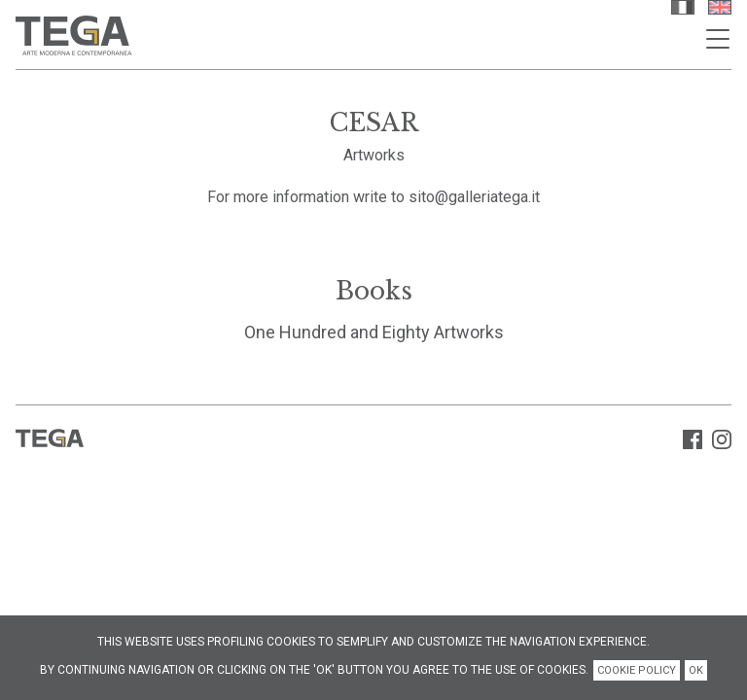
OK (696, 670)
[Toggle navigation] (718, 39)
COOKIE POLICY (637, 670)
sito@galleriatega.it (474, 197)
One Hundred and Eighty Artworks (374, 332)
